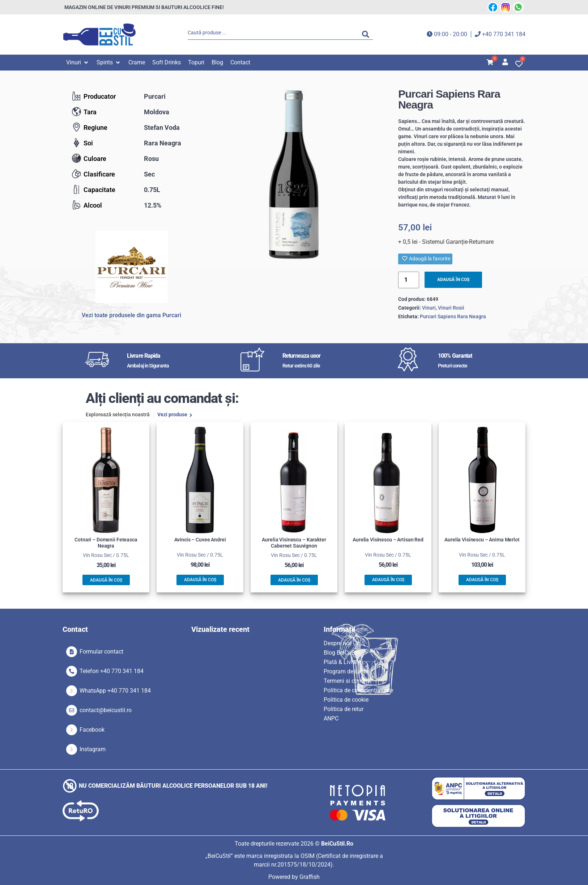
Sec (149, 174)
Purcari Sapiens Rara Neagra (453, 316)
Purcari (155, 96)
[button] (78, 63)
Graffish (310, 877)
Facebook (92, 730)
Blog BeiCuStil (342, 653)
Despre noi (337, 643)
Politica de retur (344, 709)
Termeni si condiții (347, 681)
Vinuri (429, 308)
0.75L (152, 190)
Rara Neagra (163, 143)
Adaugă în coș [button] (106, 580)
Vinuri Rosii (451, 308)
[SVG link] (99, 35)
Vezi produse (172, 415)
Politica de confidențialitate (358, 690)
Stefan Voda (162, 127)
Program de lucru (346, 671)
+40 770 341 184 (504, 34)
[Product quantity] (409, 280)
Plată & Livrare (342, 662)
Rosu (151, 159)
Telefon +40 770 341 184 (112, 671)
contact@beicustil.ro (106, 710)
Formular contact (101, 652)
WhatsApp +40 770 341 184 (115, 691)
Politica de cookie (346, 700)
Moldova (157, 112)
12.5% (153, 205)
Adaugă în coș (455, 280)
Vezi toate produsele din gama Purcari (131, 315)
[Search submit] (367, 34)
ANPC (331, 718)
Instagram (93, 749)
